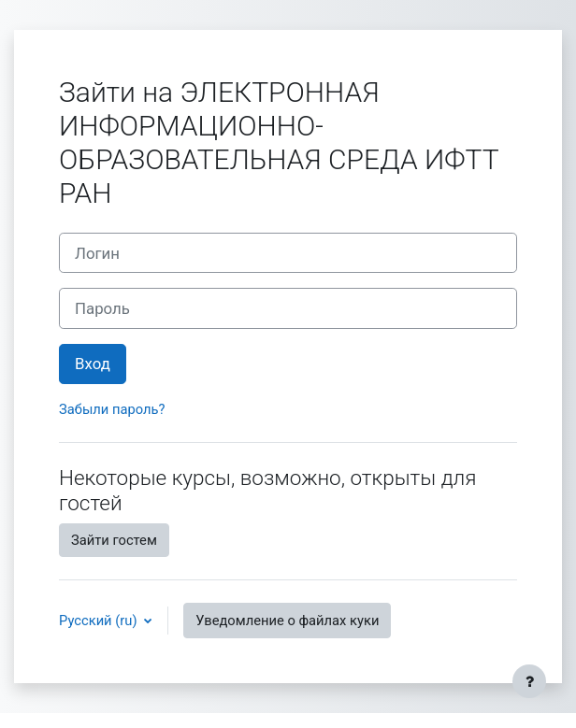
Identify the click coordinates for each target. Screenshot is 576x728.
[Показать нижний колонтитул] (529, 681)
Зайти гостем (114, 540)
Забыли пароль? (112, 409)
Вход (93, 364)
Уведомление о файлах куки (287, 621)
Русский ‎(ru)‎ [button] (100, 621)
